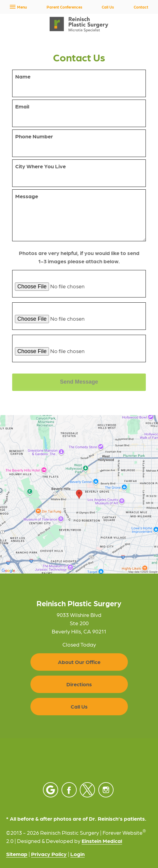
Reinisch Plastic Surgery (79, 603)
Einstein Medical (102, 841)
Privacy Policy (49, 854)
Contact (141, 7)
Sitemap (17, 854)
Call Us (108, 7)
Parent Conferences (64, 7)
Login (77, 854)
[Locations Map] (79, 493)
